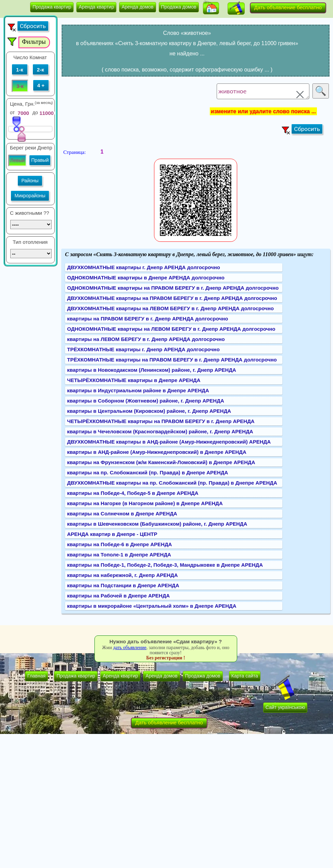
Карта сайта (245, 676)
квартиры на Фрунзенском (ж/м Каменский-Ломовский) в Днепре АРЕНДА (161, 462)
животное (263, 91)
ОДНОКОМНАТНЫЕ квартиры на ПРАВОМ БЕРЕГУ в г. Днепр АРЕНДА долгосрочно (173, 288)
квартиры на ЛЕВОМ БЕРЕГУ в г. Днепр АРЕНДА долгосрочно (146, 339)
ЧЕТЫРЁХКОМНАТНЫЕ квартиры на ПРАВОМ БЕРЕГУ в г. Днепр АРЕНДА (161, 421)
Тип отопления (30, 242)
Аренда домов (137, 7)
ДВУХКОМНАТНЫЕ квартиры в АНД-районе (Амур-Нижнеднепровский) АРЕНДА (169, 442)
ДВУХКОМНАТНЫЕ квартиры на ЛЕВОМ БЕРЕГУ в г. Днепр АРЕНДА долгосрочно (170, 308)
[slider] (16, 124)
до (35, 113)
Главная (36, 676)
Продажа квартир (52, 7)
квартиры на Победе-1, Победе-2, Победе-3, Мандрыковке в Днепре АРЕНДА (165, 565)
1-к (20, 70)
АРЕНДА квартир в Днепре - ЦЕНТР (112, 534)
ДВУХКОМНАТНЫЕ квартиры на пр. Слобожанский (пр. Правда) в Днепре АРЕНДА (172, 483)
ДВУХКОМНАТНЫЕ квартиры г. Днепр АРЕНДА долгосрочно (144, 267)
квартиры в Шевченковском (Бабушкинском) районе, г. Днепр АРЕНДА (157, 524)
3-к (20, 86)
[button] (211, 8)
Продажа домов (179, 7)
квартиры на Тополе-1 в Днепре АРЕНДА (119, 555)
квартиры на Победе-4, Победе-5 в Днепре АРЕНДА (133, 493)
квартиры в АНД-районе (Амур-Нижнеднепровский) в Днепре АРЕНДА (157, 452)
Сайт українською (285, 707)
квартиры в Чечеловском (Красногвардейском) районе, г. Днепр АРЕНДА (160, 431)
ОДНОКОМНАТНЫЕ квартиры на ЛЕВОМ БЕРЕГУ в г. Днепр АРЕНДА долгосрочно (171, 329)
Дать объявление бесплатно (288, 7)
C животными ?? (30, 213)
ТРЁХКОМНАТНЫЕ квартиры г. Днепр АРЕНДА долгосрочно (143, 349)
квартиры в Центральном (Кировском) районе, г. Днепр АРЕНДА (149, 411)
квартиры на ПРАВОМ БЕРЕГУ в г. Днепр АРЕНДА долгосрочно (148, 319)
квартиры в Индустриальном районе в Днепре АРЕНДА (138, 390)
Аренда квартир (96, 7)
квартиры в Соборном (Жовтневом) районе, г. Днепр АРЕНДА (146, 401)
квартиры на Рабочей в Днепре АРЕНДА (118, 596)
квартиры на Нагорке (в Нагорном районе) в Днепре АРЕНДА (145, 503)
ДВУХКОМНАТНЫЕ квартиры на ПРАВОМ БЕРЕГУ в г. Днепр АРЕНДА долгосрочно (172, 298)
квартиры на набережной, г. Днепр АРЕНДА (123, 575)
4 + (41, 85)
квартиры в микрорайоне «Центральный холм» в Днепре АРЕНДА (152, 606)
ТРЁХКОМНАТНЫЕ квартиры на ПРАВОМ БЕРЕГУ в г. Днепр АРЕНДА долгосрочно (172, 360)
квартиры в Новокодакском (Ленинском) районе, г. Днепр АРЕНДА (152, 370)
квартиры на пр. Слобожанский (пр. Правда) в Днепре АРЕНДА (148, 472)
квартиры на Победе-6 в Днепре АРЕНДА (119, 544)
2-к (41, 70)
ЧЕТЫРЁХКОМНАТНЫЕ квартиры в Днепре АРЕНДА (134, 380)
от (12, 113)
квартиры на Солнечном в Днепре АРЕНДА (122, 514)
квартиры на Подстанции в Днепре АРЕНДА (123, 585)
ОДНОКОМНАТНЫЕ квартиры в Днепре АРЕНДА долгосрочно (146, 278)
